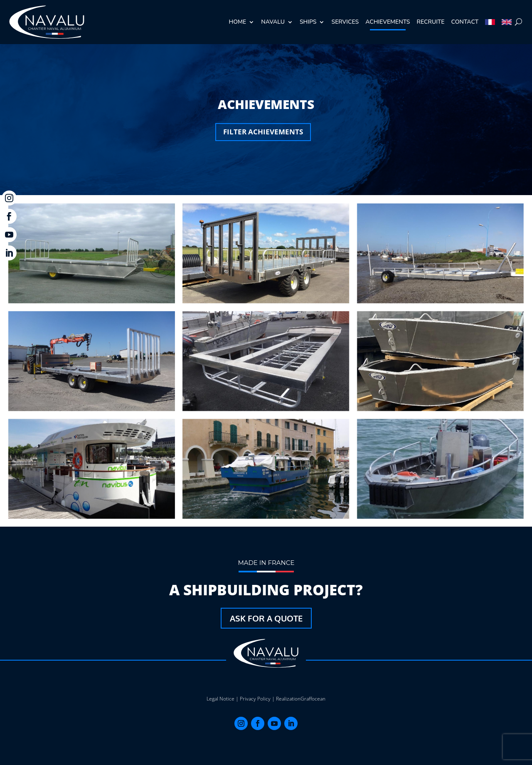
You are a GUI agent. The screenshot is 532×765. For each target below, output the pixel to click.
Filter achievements (263, 132)
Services (345, 22)
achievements (388, 22)
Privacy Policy (255, 699)
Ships (308, 22)
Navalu (273, 22)
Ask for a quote (266, 618)
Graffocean (313, 699)
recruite (431, 22)
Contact (465, 22)
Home (238, 22)
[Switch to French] (490, 22)
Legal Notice (220, 699)
